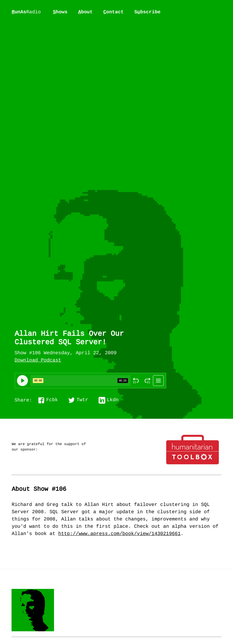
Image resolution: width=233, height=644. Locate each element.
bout (85, 12)
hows (60, 12)
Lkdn (113, 400)
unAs (26, 12)
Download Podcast (38, 361)
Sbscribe (147, 12)
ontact (113, 12)
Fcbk (52, 400)
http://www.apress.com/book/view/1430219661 (119, 534)
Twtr (82, 400)
